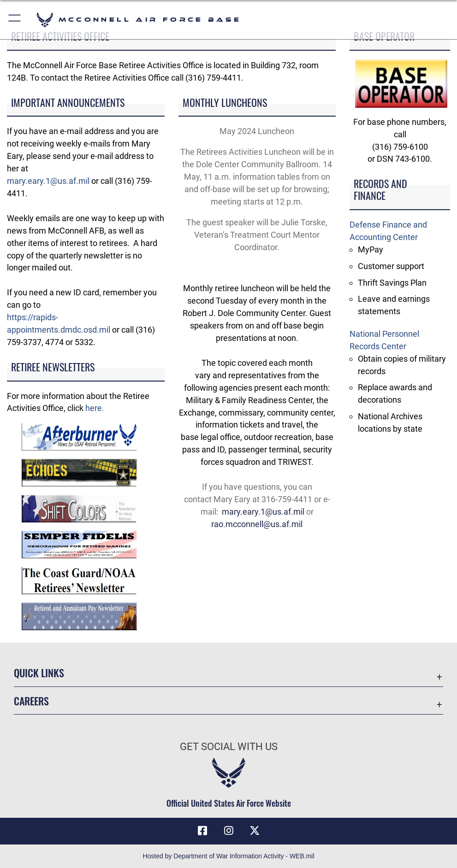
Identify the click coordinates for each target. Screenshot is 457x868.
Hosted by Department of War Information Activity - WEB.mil (228, 856)
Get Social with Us (229, 747)
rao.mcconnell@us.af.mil (257, 524)
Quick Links (39, 673)
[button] (15, 20)
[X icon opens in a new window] (255, 831)
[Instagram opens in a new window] (229, 831)
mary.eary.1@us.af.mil (48, 181)
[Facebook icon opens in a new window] (202, 831)
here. (95, 408)
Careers (31, 701)
